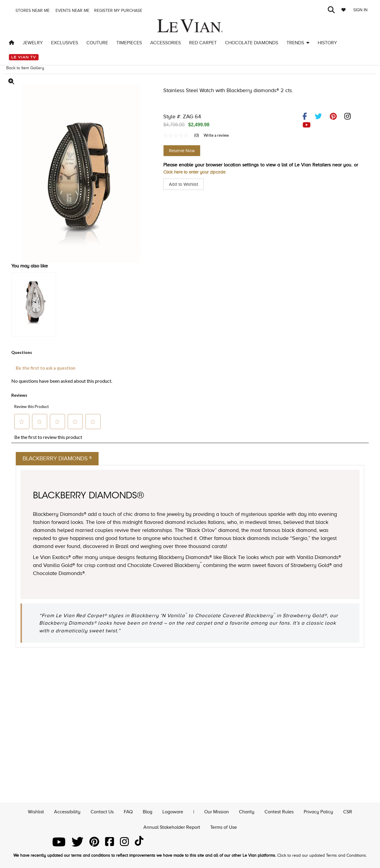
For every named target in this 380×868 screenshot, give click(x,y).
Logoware (173, 811)
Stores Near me (32, 11)
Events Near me (72, 11)
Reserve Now (182, 151)
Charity (247, 811)
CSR (348, 811)
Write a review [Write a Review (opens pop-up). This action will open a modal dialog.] (216, 135)
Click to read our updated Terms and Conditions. (322, 855)
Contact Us (102, 811)
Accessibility (67, 811)
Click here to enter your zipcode (197, 172)
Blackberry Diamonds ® (59, 459)
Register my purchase (119, 11)
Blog (148, 811)
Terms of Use (224, 827)
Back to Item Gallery (25, 68)
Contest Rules (279, 811)
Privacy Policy (318, 811)
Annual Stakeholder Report (172, 827)
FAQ (128, 811)
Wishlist (36, 811)
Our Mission (217, 811)
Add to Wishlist (185, 184)
